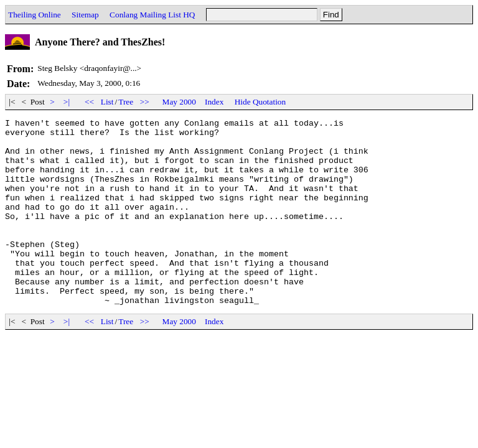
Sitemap (85, 15)
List (107, 102)
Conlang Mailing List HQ (152, 15)
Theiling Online (35, 15)
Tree (126, 102)
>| (67, 102)
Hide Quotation (260, 102)
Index (214, 102)
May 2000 (179, 102)
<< (90, 102)
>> (145, 102)
